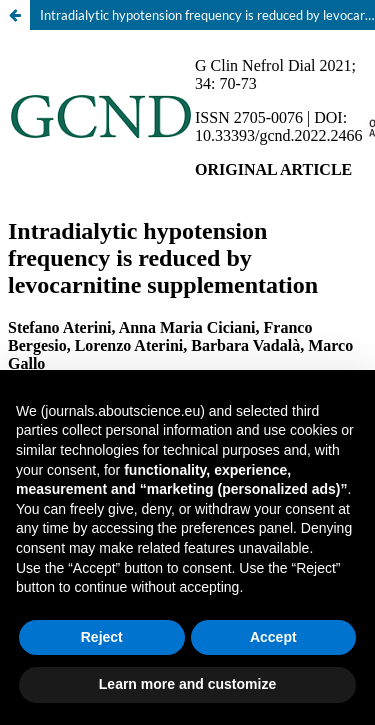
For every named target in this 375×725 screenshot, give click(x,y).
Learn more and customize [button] (187, 684)
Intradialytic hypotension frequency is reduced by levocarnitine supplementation (207, 15)
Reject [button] (102, 637)
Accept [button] (273, 637)
